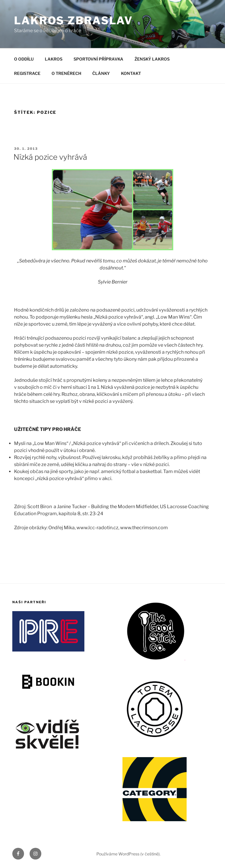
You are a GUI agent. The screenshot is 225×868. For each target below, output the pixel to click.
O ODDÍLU (24, 59)
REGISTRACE (27, 73)
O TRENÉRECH (66, 73)
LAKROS (54, 59)
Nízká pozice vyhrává (50, 157)
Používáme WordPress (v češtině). (128, 854)
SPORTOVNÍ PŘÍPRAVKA (98, 59)
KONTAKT (131, 73)
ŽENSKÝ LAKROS (152, 59)
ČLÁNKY (101, 73)
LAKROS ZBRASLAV (74, 20)
